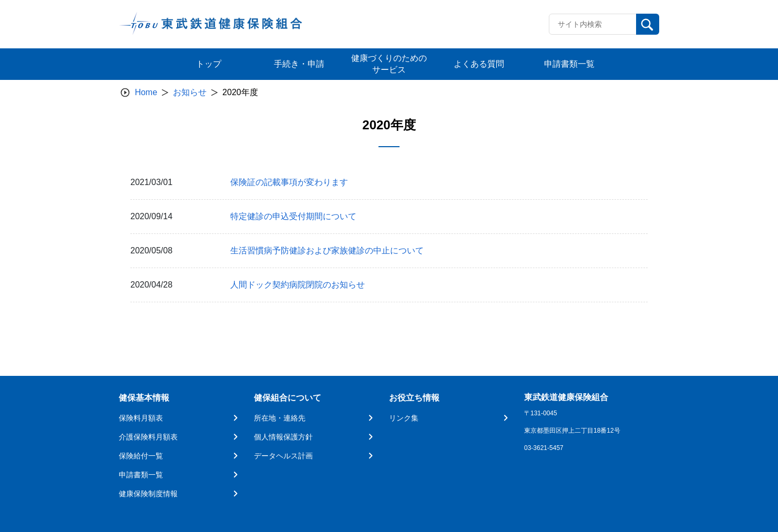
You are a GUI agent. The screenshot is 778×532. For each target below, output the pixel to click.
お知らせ (190, 92)
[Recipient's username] (593, 24)
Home (146, 92)
